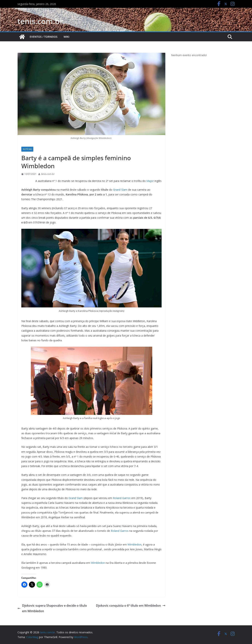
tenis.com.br (40, 21)
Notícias (27, 149)
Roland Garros (122, 498)
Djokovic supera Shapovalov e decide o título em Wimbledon (52, 608)
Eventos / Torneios (44, 37)
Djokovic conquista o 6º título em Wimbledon (131, 606)
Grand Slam (120, 190)
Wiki (66, 37)
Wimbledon (134, 544)
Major (150, 181)
